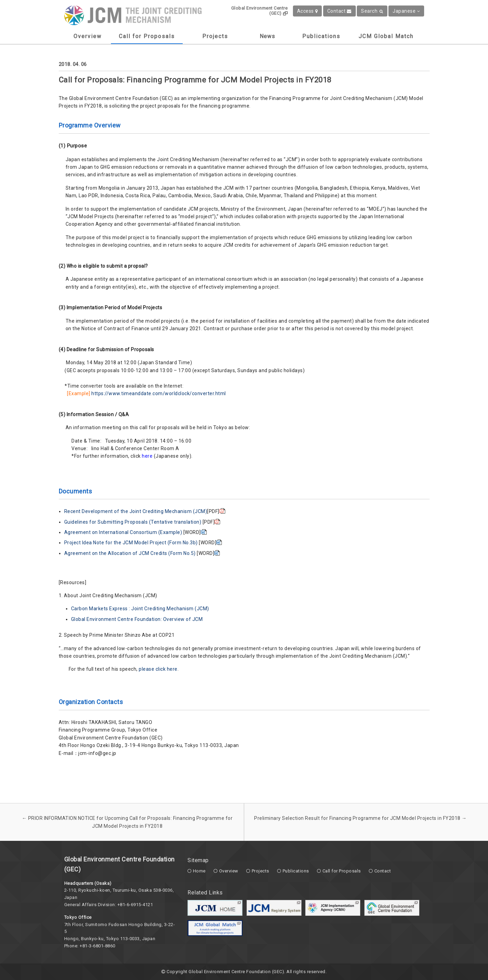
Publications (321, 36)
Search (372, 11)
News (267, 36)
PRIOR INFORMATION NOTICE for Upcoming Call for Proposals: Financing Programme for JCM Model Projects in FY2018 (127, 822)
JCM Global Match (386, 36)
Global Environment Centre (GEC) (259, 11)
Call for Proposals (147, 36)
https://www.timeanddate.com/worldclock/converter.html (159, 393)
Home (199, 871)
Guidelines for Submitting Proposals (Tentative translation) (133, 522)
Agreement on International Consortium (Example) (123, 532)
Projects (215, 36)
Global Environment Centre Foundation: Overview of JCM (137, 619)
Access (308, 11)
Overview (88, 36)
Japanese (406, 11)
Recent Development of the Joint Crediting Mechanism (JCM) (136, 511)
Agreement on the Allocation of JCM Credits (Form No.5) (130, 553)
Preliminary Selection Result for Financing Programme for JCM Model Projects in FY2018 (360, 818)
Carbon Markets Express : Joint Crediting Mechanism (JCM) (140, 609)
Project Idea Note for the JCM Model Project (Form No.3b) (131, 543)
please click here (158, 669)
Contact (339, 11)
